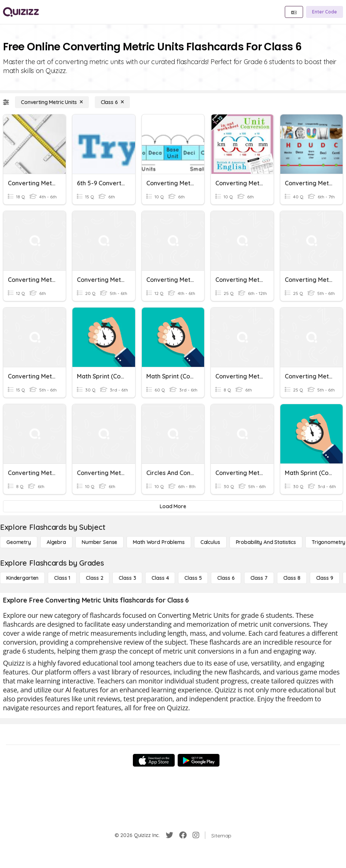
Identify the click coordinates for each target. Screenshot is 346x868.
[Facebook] (183, 835)
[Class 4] (160, 578)
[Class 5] (193, 578)
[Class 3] (127, 578)
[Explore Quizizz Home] (21, 12)
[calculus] (210, 542)
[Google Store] (199, 760)
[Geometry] (19, 542)
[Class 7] (259, 578)
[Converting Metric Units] (52, 102)
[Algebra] (56, 542)
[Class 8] (292, 578)
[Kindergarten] (22, 578)
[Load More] (173, 506)
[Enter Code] (325, 12)
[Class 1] (62, 578)
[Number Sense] (99, 542)
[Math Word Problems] (159, 542)
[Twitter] (169, 835)
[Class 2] (94, 578)
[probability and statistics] (266, 542)
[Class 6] (112, 102)
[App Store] (154, 760)
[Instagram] (196, 835)
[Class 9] (325, 578)
